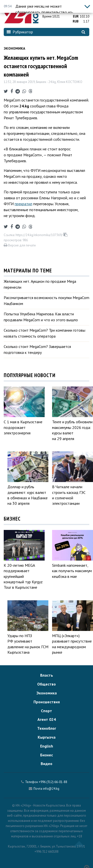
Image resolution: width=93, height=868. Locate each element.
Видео (46, 764)
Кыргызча (47, 737)
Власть (47, 675)
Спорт (46, 711)
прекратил (23, 204)
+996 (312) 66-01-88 (53, 782)
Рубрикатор (20, 32)
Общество (46, 684)
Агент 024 (47, 719)
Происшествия (47, 702)
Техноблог (47, 728)
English (47, 746)
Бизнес (46, 755)
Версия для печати (20, 245)
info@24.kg (51, 789)
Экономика (14, 48)
